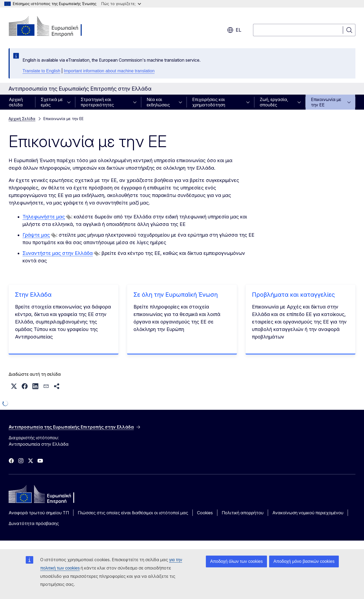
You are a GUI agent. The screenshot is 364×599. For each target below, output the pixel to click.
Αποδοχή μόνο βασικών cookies (304, 561)
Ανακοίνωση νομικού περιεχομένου (308, 513)
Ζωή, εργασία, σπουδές (274, 102)
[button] (14, 386)
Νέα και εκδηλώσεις (158, 102)
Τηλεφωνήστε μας (44, 217)
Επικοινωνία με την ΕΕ (326, 102)
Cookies (205, 513)
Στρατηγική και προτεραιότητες (97, 102)
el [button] (234, 30)
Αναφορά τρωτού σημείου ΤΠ (39, 513)
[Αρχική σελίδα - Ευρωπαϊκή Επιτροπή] (52, 27)
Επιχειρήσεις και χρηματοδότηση (209, 102)
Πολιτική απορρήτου (243, 513)
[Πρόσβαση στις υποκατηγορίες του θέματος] (70, 102)
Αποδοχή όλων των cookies (236, 561)
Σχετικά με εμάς (52, 102)
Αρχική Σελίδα (22, 119)
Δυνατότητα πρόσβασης (34, 523)
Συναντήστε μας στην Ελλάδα (58, 253)
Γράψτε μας (36, 235)
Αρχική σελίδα (16, 102)
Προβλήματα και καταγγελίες (293, 295)
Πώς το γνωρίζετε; (121, 4)
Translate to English (41, 71)
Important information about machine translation (109, 71)
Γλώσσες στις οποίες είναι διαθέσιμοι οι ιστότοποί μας (133, 513)
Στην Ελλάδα (33, 295)
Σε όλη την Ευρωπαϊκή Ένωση (176, 295)
